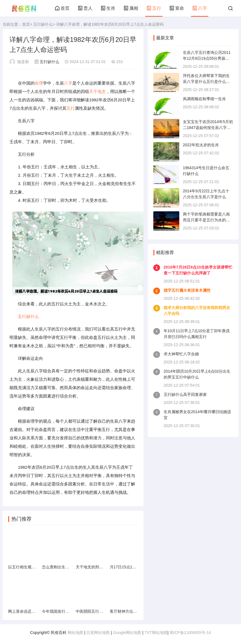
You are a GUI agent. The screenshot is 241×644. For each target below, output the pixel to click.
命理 (39, 83)
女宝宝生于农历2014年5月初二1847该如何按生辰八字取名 (208, 128)
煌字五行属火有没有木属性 (187, 290)
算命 (177, 8)
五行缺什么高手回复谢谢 (185, 394)
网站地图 (75, 633)
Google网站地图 (127, 633)
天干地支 (97, 91)
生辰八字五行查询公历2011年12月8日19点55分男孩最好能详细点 (207, 58)
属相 (131, 8)
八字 (200, 8)
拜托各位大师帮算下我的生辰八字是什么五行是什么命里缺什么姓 (206, 82)
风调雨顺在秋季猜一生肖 (204, 99)
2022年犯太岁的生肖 (201, 145)
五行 (154, 8)
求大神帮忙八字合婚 (181, 354)
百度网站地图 (98, 633)
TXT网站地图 (156, 633)
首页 (62, 8)
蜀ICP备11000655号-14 (190, 633)
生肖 (108, 8)
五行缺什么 (43, 24)
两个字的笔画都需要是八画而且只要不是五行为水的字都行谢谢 (206, 220)
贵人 (85, 8)
